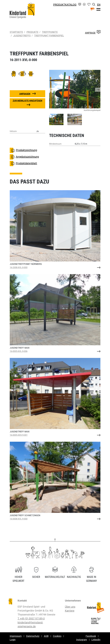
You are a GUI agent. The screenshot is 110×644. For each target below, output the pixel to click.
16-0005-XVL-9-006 (19, 351)
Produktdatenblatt (23, 163)
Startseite (16, 32)
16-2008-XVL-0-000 (19, 267)
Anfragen (25, 94)
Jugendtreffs (22, 36)
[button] (54, 89)
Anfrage (93, 33)
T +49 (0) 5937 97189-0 (31, 618)
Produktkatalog (65, 5)
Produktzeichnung (23, 150)
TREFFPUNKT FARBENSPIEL (49, 36)
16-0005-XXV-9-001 (19, 435)
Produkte (32, 32)
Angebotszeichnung (24, 157)
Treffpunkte (50, 32)
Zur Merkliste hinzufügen (27, 101)
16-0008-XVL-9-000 (19, 519)
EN (99, 5)
